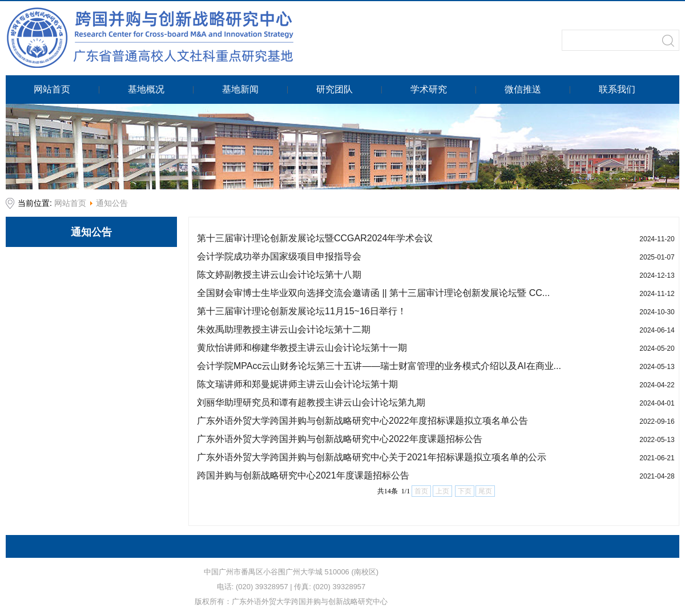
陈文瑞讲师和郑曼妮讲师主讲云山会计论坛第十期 (297, 384)
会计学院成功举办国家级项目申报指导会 (279, 256)
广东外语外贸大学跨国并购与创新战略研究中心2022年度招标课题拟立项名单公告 (362, 421)
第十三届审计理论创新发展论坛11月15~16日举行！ (302, 311)
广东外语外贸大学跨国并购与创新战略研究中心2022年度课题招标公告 (340, 439)
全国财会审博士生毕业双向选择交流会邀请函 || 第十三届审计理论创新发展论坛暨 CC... (373, 293)
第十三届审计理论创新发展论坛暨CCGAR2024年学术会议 (315, 238)
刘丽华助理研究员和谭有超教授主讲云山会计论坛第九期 (311, 402)
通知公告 (112, 203)
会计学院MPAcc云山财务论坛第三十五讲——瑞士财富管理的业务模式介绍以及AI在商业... (379, 366)
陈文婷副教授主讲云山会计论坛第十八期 (279, 275)
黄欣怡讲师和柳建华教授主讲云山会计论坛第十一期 (302, 348)
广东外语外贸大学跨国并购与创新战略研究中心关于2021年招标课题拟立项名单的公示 (372, 457)
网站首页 (70, 203)
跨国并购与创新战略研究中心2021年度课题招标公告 (303, 475)
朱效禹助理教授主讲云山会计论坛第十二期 (284, 329)
